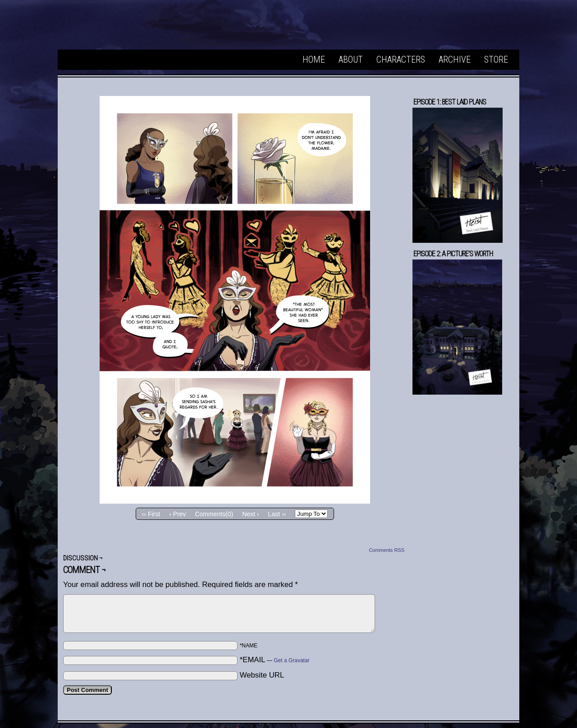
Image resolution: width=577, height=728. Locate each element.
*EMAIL (275, 660)
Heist (130, 27)
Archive (455, 59)
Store (496, 59)
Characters (401, 59)
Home (314, 59)
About (351, 59)
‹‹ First (151, 514)
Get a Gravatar (291, 660)
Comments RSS (387, 550)
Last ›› (277, 514)
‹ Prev (177, 514)
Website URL (262, 675)
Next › (250, 514)
